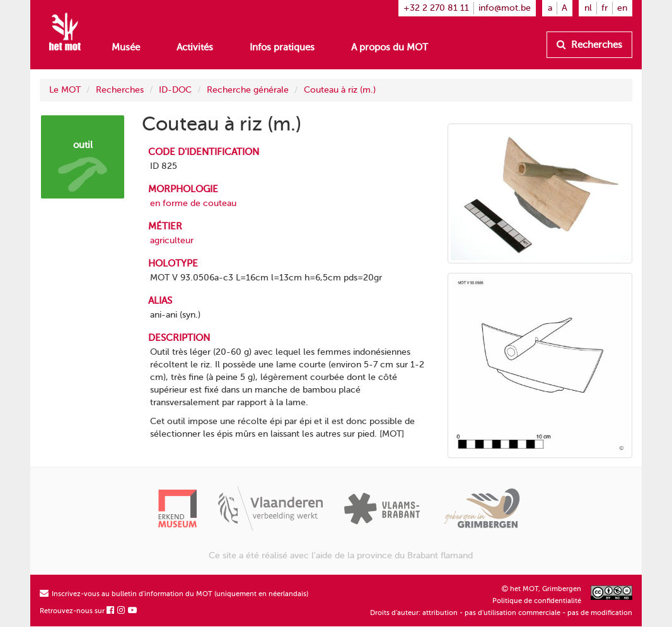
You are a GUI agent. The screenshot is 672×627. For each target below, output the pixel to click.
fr (605, 8)
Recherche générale (248, 90)
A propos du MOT (390, 47)
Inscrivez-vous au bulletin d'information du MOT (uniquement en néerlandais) (174, 594)
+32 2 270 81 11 (436, 8)
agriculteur (172, 240)
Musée (126, 47)
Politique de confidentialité (537, 601)
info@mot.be (505, 8)
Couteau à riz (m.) (340, 90)
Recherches (589, 45)
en (622, 8)
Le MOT (65, 90)
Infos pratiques (282, 47)
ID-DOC (175, 90)
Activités (195, 47)
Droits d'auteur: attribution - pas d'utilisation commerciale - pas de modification (501, 613)
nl (588, 8)
